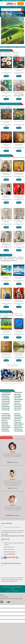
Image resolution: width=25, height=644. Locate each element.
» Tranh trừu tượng (5, 403)
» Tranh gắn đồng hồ (18, 400)
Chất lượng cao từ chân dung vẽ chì (6, 221)
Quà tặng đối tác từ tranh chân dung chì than (19, 244)
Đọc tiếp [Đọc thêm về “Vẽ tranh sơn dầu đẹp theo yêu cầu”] (19, 337)
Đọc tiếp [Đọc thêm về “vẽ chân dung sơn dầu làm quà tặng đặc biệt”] (6, 180)
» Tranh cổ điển (17, 398)
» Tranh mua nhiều (18, 426)
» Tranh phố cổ (17, 414)
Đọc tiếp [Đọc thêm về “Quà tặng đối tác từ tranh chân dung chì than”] (19, 250)
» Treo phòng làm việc (6, 393)
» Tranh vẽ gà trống (18, 417)
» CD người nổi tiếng (6, 415)
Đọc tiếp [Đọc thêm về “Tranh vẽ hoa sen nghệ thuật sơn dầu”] (19, 76)
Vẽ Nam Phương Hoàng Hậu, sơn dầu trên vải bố (6, 354)
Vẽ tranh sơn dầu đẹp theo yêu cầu (19, 331)
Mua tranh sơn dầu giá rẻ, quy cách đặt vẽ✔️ (12, 383)
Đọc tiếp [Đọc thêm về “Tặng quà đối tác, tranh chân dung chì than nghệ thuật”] (6, 250)
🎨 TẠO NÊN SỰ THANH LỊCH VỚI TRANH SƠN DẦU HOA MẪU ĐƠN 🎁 (19, 94)
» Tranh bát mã (4, 424)
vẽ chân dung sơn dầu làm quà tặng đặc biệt (6, 174)
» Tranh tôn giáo (17, 394)
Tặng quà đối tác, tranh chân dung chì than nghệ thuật (6, 245)
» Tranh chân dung (5, 414)
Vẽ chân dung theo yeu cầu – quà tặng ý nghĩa (19, 174)
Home (3, 7)
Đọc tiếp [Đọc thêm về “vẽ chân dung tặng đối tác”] (6, 307)
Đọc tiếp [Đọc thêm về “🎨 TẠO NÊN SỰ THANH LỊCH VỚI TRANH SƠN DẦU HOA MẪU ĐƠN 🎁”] (19, 99)
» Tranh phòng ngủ (5, 400)
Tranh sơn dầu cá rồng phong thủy (6, 145)
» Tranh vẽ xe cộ (17, 421)
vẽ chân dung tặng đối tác (6, 300)
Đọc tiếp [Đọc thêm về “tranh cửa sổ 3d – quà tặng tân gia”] (6, 284)
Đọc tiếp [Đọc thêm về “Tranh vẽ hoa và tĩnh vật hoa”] (6, 76)
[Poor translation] (8, 603)
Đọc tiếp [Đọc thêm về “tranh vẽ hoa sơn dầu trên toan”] (6, 99)
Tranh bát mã (10, 106)
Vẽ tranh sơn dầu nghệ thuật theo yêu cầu (19, 354)
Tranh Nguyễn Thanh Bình (8, 315)
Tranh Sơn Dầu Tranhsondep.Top (12, 527)
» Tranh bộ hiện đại (18, 393)
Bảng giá (21, 7)
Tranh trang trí (9, 7)
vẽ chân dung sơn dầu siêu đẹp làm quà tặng (19, 301)
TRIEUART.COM (11, 554)
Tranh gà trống (17, 106)
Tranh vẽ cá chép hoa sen (19, 121)
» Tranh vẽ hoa (17, 403)
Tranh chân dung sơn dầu (5, 158)
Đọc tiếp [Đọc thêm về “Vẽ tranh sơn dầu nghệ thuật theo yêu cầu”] (19, 360)
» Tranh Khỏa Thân (5, 410)
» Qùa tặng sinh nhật (18, 427)
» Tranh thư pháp (17, 405)
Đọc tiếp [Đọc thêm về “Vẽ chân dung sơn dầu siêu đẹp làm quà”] (6, 203)
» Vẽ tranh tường (17, 422)
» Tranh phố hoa (17, 415)
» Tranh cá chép (5, 422)
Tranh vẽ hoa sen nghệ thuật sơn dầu (19, 70)
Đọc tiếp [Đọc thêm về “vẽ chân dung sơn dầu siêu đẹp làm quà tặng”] (19, 307)
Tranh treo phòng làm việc (5, 52)
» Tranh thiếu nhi (17, 419)
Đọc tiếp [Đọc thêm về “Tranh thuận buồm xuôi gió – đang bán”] (19, 284)
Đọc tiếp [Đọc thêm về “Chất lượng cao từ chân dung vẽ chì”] (6, 227)
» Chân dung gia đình (18, 431)
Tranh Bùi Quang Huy (14, 314)
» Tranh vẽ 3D (4, 421)
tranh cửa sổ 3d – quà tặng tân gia (6, 278)
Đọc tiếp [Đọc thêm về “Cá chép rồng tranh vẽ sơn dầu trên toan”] (19, 151)
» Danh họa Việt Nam (6, 427)
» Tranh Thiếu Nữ (17, 408)
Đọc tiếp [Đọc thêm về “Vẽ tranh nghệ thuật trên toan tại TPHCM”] (6, 337)
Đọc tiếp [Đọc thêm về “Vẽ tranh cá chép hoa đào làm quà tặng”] (6, 128)
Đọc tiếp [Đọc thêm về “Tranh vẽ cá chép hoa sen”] (19, 128)
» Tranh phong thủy (5, 407)
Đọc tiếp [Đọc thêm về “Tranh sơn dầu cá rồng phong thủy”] (6, 151)
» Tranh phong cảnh (5, 408)
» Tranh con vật (17, 410)
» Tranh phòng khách (6, 394)
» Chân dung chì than (6, 419)
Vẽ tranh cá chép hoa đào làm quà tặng (6, 122)
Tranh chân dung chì (16, 158)
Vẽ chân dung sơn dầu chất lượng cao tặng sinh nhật (19, 197)
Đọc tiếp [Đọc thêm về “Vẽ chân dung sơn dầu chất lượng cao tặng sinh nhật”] (19, 203)
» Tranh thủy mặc (17, 407)
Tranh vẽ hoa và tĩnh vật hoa (6, 70)
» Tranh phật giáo (17, 396)
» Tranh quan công (18, 429)
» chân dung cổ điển (6, 417)
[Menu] (2, 4)
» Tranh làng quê (5, 405)
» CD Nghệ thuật (5, 429)
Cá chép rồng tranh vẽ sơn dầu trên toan (19, 145)
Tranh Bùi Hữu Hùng (4, 314)
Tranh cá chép (3, 106)
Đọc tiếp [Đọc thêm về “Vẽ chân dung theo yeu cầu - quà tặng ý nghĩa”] (19, 180)
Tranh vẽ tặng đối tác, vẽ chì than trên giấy (19, 221)
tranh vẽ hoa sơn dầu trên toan (6, 93)
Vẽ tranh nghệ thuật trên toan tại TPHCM (6, 331)
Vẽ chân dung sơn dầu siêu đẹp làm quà (6, 197)
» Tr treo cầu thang (5, 398)
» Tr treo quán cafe (5, 401)
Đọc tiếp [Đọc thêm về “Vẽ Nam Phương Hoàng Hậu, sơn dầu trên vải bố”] (6, 360)
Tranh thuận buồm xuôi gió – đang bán (19, 278)
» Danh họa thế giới (5, 426)
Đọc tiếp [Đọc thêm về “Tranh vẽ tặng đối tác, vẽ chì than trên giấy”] (19, 227)
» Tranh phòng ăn (5, 396)
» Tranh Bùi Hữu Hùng (18, 424)
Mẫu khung (16, 7)
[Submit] (23, 10)
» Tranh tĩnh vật (17, 401)
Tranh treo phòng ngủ (8, 56)
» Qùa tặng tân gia (5, 431)
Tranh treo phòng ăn (8, 54)
